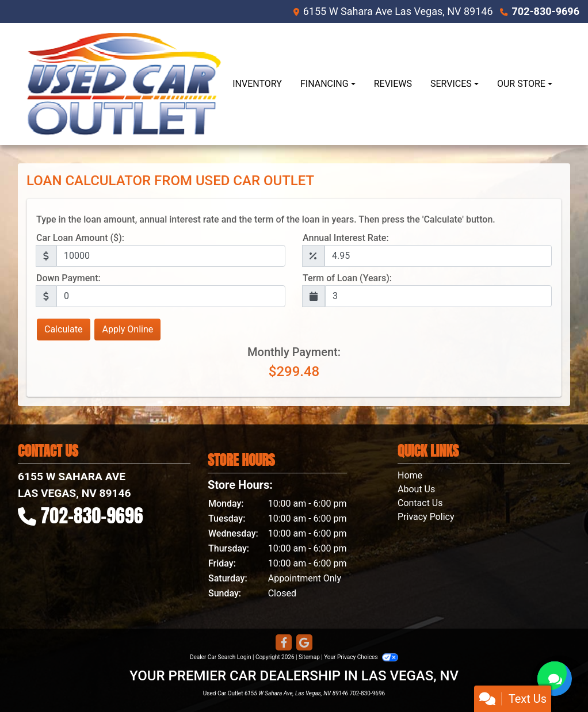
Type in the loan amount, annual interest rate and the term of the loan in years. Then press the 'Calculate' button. (266, 219)
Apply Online (127, 329)
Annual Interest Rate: (346, 238)
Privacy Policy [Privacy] (426, 517)
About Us (416, 489)
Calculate (64, 329)
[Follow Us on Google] (304, 643)
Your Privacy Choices (361, 657)
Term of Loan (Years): (347, 278)
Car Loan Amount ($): (80, 238)
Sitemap (309, 657)
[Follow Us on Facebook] (284, 643)
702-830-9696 (546, 11)
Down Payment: (68, 278)
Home (410, 475)
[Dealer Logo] (124, 84)
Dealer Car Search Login (221, 657)
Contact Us (420, 503)
